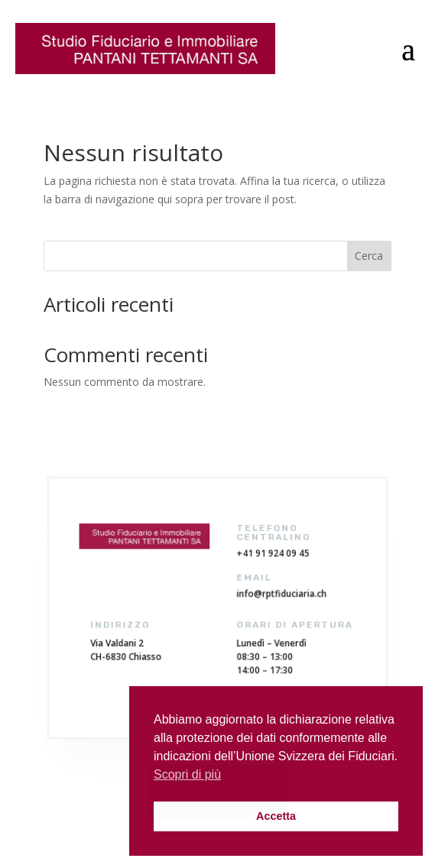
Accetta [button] (276, 816)
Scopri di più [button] (187, 774)
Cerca (369, 256)
